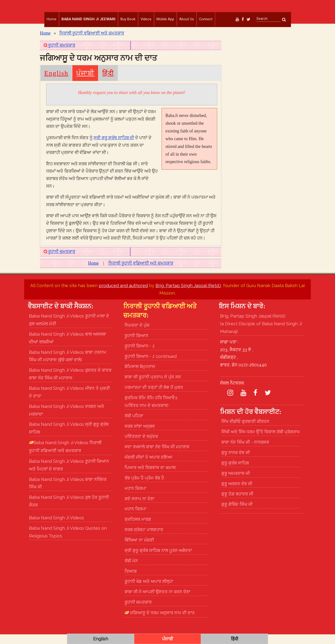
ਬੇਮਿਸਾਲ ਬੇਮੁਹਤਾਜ (140, 376)
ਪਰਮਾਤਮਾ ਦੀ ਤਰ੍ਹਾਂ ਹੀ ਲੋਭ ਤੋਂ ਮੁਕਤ (154, 397)
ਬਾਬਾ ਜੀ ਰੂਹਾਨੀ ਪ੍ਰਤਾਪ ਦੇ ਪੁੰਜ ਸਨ (153, 387)
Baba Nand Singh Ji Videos (56, 527)
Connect (206, 19)
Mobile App (165, 19)
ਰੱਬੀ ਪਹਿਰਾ (134, 425)
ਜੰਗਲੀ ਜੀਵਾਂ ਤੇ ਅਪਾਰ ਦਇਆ (149, 467)
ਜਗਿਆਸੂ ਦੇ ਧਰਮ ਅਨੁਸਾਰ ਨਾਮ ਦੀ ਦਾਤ (162, 622)
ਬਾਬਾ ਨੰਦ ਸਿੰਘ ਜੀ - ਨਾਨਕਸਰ (245, 452)
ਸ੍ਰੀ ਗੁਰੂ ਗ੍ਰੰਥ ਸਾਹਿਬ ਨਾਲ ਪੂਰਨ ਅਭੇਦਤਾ (158, 560)
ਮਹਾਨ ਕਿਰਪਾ (135, 498)
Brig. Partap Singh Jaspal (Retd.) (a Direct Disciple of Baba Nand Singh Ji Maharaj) (261, 333)
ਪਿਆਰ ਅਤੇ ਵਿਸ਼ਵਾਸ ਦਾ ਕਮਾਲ (150, 477)
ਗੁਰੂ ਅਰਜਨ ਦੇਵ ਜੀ (237, 493)
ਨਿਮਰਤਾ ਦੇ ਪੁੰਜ (137, 335)
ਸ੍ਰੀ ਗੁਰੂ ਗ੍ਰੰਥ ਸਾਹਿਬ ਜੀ (114, 147)
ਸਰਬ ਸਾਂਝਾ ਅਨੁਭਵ (140, 436)
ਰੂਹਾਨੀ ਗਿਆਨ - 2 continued (151, 366)
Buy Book (128, 19)
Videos (146, 19)
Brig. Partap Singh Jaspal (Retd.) (188, 295)
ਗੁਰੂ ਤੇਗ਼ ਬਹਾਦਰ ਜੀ (237, 503)
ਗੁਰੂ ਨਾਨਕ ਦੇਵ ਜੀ (236, 462)
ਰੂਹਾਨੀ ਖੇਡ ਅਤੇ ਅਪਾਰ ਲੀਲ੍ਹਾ (149, 591)
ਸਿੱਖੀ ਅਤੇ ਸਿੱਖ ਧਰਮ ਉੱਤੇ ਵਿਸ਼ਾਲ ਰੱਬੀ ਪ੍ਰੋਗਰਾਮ (261, 441)
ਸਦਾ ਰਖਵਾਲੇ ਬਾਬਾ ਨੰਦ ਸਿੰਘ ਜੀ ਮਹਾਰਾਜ (157, 456)
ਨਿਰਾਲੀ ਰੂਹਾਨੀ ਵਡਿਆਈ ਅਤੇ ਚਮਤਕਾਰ (92, 43)
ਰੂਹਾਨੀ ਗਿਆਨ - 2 (140, 356)
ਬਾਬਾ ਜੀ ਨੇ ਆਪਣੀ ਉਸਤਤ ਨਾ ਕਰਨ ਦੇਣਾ (157, 601)
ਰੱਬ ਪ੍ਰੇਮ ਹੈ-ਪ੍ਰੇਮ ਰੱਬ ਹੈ (144, 488)
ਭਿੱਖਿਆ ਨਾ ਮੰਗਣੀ (139, 550)
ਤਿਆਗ (131, 581)
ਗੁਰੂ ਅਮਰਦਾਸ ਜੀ (236, 483)
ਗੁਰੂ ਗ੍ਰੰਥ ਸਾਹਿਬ (235, 473)
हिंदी (108, 83)
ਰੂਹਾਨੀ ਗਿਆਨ (136, 345)
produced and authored (123, 295)
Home (52, 19)
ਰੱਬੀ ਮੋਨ (131, 570)
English (56, 83)
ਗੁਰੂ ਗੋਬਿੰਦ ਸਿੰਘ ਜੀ (237, 514)
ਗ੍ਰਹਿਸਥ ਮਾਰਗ (138, 529)
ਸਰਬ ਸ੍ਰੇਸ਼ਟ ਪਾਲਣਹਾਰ (144, 539)
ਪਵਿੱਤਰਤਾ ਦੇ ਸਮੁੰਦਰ (141, 446)
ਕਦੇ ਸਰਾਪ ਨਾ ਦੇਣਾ (140, 508)
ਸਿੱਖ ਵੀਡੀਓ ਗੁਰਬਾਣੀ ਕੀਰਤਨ (245, 431)
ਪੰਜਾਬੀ (85, 83)
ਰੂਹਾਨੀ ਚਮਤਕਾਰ (59, 55)
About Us (187, 19)
